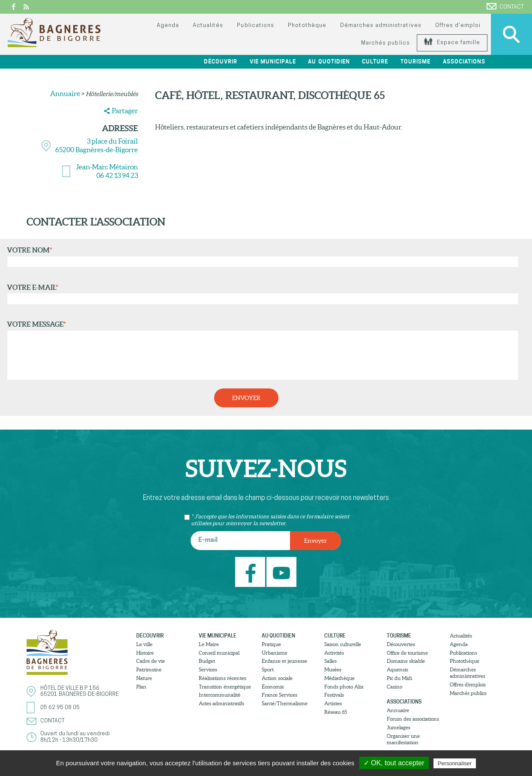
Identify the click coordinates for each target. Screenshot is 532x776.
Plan (141, 687)
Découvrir (221, 62)
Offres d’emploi (458, 26)
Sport (268, 669)
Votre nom (261, 257)
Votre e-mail (261, 294)
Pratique (271, 644)
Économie (273, 687)
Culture (375, 62)
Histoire (145, 653)
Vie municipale (273, 62)
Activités (334, 653)
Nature (144, 678)
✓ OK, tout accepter (394, 763)
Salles (330, 661)
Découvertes (401, 644)
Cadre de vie (151, 661)
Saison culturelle (343, 644)
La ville (144, 644)
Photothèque (307, 26)
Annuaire (65, 93)
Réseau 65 (336, 712)
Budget (207, 661)
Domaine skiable (406, 661)
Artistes (333, 703)
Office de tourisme (407, 653)
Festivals (334, 695)
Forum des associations (413, 719)
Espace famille (452, 43)
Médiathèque (339, 678)
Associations (464, 62)
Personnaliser (455, 763)
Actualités (208, 26)
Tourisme (415, 62)
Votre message (261, 350)
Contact (505, 6)
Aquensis (398, 669)
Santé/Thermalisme (285, 703)
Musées (333, 669)
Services (208, 669)
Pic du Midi (399, 678)
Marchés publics (385, 43)
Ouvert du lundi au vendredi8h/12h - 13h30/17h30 (75, 737)
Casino (395, 687)
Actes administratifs (221, 703)
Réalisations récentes (223, 678)
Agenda (168, 26)
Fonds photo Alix (344, 687)
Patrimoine (149, 669)
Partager (125, 111)
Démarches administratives (381, 26)
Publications (255, 26)
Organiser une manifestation (403, 739)
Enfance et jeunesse (284, 661)
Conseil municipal (219, 653)
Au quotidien (329, 62)
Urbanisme (275, 653)
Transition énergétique (225, 687)
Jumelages (399, 727)
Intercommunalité (220, 695)
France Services (279, 695)
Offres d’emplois (468, 684)
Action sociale (277, 678)
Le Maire (209, 644)
